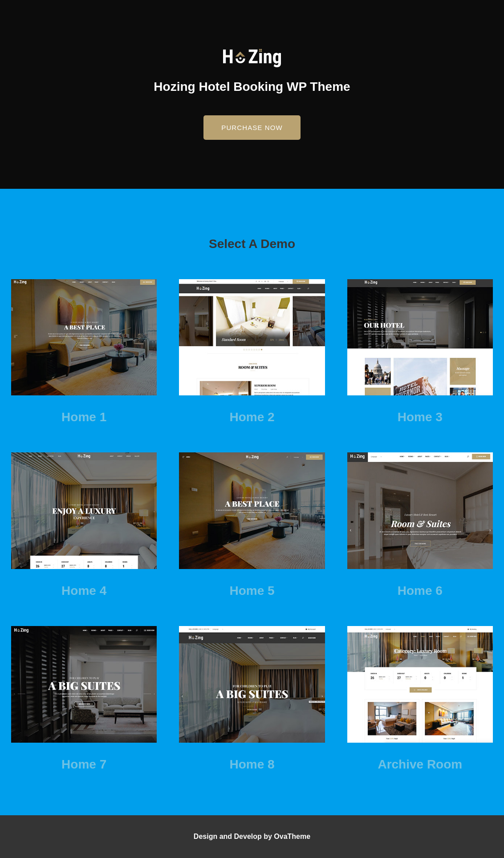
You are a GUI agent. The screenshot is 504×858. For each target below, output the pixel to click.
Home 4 (84, 591)
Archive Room (420, 764)
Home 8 (252, 764)
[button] (252, 128)
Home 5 (252, 591)
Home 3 (420, 417)
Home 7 (84, 764)
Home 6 (420, 591)
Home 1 (84, 417)
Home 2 (252, 417)
